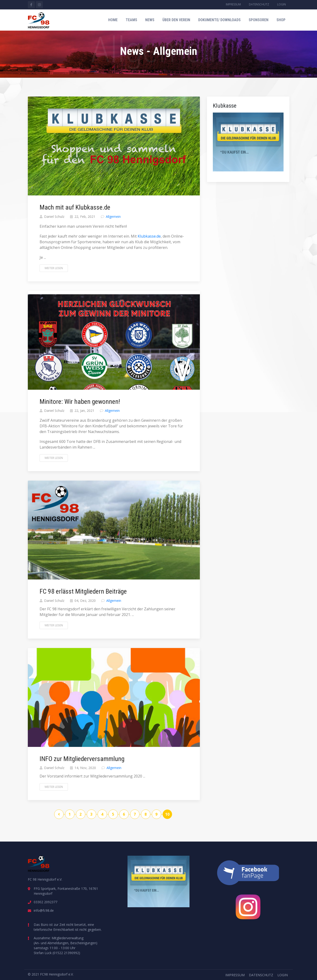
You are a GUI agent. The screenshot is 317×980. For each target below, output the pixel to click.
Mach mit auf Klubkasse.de (75, 207)
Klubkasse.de (149, 236)
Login (282, 4)
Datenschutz (259, 4)
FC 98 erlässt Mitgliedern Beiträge (83, 591)
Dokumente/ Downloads (219, 20)
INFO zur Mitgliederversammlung (82, 759)
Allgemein (113, 217)
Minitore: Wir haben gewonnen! (80, 402)
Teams (131, 20)
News (150, 20)
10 (167, 814)
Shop (281, 20)
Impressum (233, 4)
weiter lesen (54, 268)
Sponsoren (259, 20)
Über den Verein (176, 20)
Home (113, 20)
